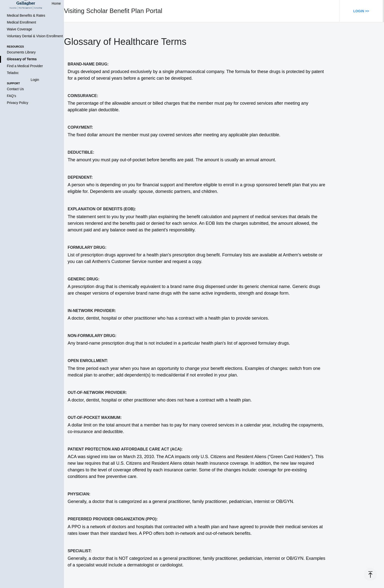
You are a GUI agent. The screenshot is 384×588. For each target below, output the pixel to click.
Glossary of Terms (22, 59)
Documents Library (21, 52)
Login (35, 80)
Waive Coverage (19, 29)
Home (56, 3)
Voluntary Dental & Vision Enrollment (35, 36)
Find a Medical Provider (25, 66)
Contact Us (15, 89)
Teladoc (13, 73)
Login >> (361, 11)
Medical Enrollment (21, 22)
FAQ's (12, 96)
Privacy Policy (18, 103)
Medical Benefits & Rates (26, 15)
